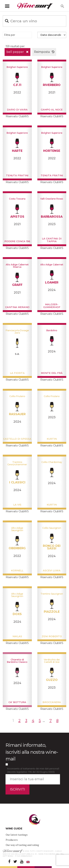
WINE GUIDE (14, 828)
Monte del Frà (52, 373)
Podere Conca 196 (17, 241)
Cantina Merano (17, 307)
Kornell (17, 570)
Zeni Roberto (52, 636)
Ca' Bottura (17, 702)
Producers (12, 840)
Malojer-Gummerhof (52, 306)
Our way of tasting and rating (22, 845)
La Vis (17, 505)
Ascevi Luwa (52, 570)
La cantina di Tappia (52, 240)
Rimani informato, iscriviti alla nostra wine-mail (32, 752)
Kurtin (52, 439)
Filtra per (10, 35)
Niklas (17, 636)
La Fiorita (17, 373)
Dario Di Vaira (17, 110)
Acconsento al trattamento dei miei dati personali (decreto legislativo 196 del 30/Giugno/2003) (33, 770)
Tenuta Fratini (17, 175)
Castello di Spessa (17, 439)
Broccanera (52, 702)
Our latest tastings (17, 835)
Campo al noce (52, 110)
